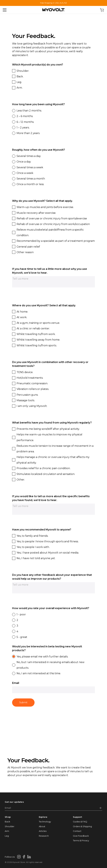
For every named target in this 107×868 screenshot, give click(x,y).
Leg (7, 836)
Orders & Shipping (82, 826)
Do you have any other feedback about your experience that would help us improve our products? (52, 577)
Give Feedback (81, 836)
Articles (43, 831)
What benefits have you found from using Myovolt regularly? (52, 423)
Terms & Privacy (81, 840)
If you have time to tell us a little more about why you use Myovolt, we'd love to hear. (50, 271)
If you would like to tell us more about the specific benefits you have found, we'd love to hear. (51, 498)
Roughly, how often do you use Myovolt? (39, 150)
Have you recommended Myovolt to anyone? (42, 530)
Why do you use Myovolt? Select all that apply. (42, 201)
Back (7, 822)
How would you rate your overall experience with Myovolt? (51, 608)
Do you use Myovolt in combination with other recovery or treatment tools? (50, 364)
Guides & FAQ (80, 822)
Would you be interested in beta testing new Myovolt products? (47, 648)
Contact (77, 831)
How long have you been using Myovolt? (38, 104)
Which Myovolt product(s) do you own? (38, 65)
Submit (23, 702)
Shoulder (10, 826)
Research (44, 836)
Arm (7, 831)
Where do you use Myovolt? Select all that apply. (44, 305)
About (42, 826)
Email (16, 683)
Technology (45, 822)
